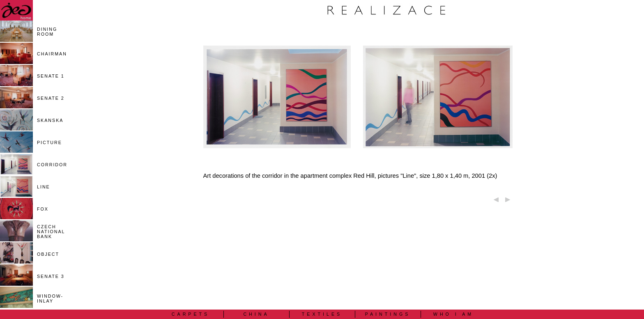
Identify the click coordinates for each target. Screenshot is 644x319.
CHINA (256, 314)
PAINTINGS (388, 314)
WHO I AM (453, 314)
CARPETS (191, 314)
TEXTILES (322, 314)
